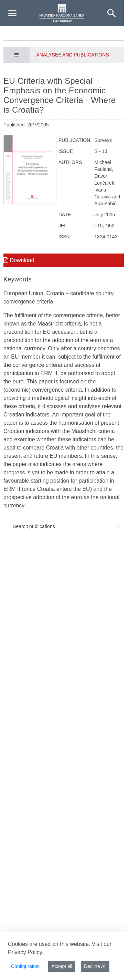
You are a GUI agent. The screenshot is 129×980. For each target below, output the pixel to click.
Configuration (25, 966)
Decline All (95, 966)
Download (19, 260)
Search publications (68, 526)
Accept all (62, 966)
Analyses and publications (72, 55)
